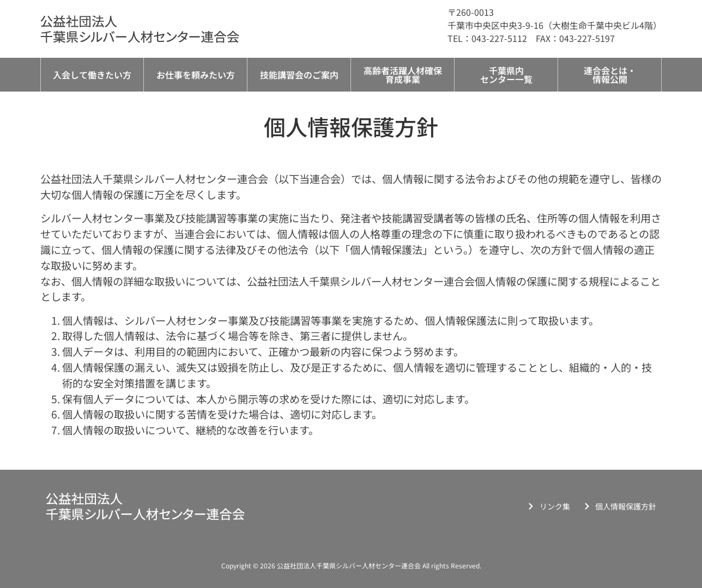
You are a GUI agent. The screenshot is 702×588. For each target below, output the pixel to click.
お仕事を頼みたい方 (196, 75)
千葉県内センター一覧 (506, 75)
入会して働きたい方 (92, 75)
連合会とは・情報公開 (610, 75)
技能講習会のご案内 (299, 75)
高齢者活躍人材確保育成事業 (403, 75)
